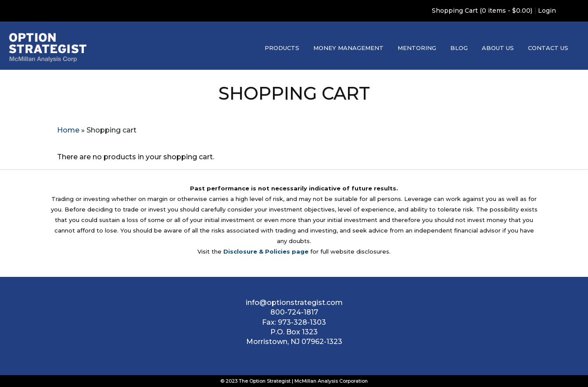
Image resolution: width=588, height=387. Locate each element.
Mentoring (417, 48)
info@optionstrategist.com (294, 303)
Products (282, 48)
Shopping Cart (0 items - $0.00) (482, 11)
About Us (498, 48)
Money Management (348, 48)
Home (68, 130)
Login (547, 11)
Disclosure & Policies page (266, 251)
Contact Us (548, 48)
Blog (459, 48)
